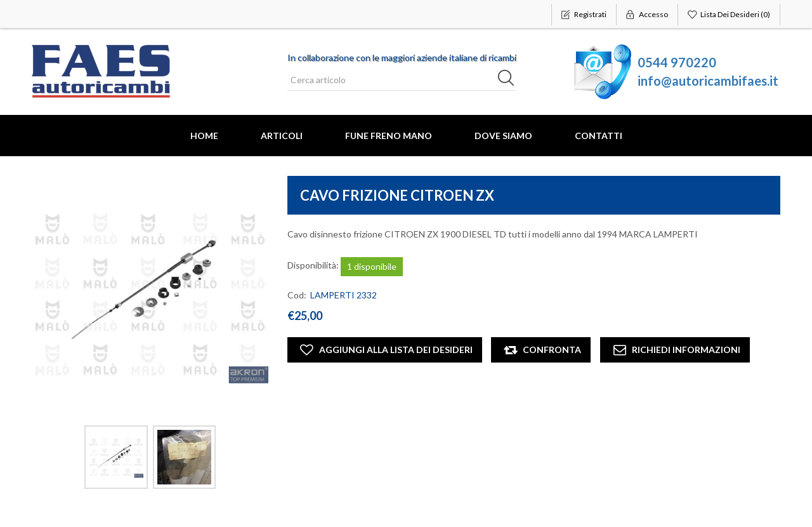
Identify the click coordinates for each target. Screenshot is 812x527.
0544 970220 (677, 62)
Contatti (599, 136)
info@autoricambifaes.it (708, 81)
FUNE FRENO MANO (389, 136)
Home (204, 136)
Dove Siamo (503, 136)
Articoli (282, 136)
